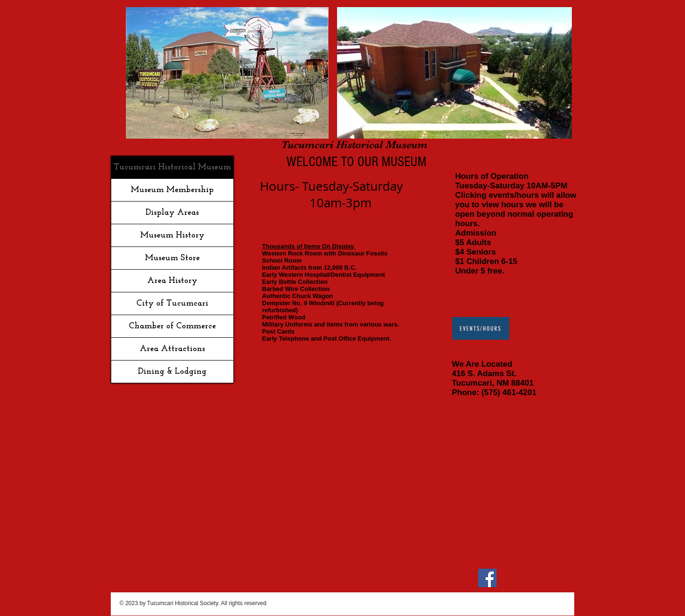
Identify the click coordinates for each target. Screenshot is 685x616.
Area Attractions (172, 349)
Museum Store (172, 258)
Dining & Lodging (172, 372)
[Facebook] (487, 578)
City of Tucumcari (172, 304)
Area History (172, 281)
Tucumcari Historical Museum (172, 167)
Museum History (172, 235)
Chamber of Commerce (172, 326)
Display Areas (172, 213)
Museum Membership (172, 190)
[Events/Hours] (481, 328)
